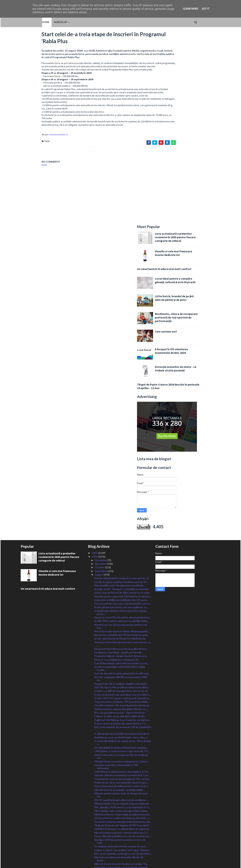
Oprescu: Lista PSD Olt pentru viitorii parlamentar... (123, 428)
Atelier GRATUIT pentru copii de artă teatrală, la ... (122, 508)
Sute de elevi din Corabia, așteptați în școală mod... (122, 484)
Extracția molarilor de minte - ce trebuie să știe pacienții (197, 179)
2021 (95, 831)
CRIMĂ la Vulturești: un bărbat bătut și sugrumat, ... (123, 639)
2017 (95, 845)
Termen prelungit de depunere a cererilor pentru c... (123, 739)
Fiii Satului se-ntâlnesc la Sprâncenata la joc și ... (120, 767)
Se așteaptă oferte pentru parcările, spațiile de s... (122, 781)
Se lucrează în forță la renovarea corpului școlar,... (121, 689)
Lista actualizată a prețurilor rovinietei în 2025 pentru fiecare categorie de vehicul (196, 47)
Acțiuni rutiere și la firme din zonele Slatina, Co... (120, 534)
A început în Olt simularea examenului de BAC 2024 (192, 161)
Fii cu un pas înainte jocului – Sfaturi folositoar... (120, 523)
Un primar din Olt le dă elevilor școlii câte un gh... (121, 717)
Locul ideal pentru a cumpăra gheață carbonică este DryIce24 (196, 91)
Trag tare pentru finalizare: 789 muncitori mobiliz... (122, 512)
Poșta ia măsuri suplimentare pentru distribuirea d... (123, 750)
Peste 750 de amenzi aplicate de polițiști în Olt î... (121, 685)
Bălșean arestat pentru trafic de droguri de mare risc (121, 605)
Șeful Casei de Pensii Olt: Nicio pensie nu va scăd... (122, 403)
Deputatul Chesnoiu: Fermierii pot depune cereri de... (121, 786)
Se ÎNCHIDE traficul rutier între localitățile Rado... (121, 431)
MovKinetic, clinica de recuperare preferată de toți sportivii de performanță (197, 128)
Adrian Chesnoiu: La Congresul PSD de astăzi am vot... (121, 566)
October (100, 378)
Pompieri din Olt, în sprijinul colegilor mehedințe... (121, 494)
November (101, 374)
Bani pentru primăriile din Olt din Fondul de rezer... (122, 445)
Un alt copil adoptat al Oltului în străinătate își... (121, 449)
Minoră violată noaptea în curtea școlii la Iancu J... (121, 643)
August (99, 385)
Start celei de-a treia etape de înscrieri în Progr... (121, 696)
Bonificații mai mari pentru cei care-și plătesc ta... (121, 417)
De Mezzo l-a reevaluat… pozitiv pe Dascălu (118, 463)
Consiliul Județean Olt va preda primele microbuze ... (123, 516)
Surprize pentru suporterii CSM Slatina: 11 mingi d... (123, 407)
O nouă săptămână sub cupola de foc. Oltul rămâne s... (123, 553)
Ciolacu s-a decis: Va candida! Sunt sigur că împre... (122, 660)
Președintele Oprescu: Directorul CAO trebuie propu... (120, 423)
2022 (95, 827)
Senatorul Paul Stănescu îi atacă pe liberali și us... (121, 459)
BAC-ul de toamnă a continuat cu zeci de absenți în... (123, 664)
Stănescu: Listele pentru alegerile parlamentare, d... (123, 795)
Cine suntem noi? (187, 142)
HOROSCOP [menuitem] (39, 22)
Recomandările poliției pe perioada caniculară (119, 731)
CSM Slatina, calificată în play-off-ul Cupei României (123, 742)
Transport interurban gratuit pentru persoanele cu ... (122, 454)
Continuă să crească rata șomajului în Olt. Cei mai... (122, 589)
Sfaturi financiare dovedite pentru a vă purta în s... (122, 596)
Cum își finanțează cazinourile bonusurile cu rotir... (121, 473)
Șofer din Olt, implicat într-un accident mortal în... (121, 720)
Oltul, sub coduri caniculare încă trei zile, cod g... (121, 791)
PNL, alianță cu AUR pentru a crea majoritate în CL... (123, 617)
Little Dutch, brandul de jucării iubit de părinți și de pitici (195, 108)
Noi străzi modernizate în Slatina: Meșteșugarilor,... (122, 442)
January (99, 820)
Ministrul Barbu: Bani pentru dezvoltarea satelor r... (122, 753)
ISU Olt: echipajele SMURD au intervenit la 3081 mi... (121, 489)
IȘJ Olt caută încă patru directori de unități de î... (121, 610)
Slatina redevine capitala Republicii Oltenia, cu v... (121, 519)
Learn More (191, 9)
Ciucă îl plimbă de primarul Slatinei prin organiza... (121, 558)
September (101, 381)
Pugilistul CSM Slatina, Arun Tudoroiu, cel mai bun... (122, 530)
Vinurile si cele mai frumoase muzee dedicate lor (195, 63)
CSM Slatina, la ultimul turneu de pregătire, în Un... (122, 582)
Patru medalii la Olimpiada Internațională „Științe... (122, 724)
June (98, 802)
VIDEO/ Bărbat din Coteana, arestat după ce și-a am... (121, 708)
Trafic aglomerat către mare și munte (115, 735)
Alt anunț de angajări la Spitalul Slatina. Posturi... (121, 763)
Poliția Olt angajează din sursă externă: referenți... (122, 678)
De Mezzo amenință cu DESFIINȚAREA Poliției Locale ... (120, 479)
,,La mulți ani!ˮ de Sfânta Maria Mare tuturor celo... (121, 746)
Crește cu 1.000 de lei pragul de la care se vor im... (122, 501)
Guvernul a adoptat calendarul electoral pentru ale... (123, 632)
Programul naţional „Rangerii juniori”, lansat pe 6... (121, 466)
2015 (95, 853)
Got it (206, 9)
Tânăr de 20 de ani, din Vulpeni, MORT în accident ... (123, 636)
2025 (95, 363)
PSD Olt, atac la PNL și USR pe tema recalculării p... (122, 498)
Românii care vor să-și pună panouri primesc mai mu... (121, 436)
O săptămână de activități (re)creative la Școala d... (122, 544)
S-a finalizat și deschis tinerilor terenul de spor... (120, 657)
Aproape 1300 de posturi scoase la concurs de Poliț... (120, 652)
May (97, 806)
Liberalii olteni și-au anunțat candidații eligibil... (119, 600)
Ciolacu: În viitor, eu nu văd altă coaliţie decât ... (120, 526)
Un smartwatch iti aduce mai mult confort (185, 79)
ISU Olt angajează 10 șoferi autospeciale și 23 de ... (122, 728)
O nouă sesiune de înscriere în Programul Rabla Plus (120, 758)
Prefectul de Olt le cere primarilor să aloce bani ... (121, 593)
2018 (95, 842)
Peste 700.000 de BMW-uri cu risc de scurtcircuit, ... (123, 646)
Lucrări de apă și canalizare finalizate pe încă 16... (121, 392)
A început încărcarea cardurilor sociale (115, 771)
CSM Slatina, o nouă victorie (110, 699)
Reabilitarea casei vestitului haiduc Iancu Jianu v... (121, 547)
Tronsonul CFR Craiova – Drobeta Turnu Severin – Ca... (122, 776)
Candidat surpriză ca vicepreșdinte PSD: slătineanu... (116, 577)
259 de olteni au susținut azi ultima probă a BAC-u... (122, 628)
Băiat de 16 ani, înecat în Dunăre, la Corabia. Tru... (121, 674)
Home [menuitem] (24, 22)
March (99, 813)
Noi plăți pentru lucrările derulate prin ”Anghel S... (121, 681)
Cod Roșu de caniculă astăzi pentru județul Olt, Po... (123, 703)
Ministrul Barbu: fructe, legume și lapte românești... (122, 614)
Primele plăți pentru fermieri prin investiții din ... (120, 396)
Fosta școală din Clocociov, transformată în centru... (123, 414)
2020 (95, 834)
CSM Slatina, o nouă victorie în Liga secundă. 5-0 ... (122, 561)
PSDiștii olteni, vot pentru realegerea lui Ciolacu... (121, 572)
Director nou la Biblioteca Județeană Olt (116, 470)
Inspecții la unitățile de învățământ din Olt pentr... (121, 410)
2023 (95, 824)
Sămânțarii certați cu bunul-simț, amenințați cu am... (122, 713)
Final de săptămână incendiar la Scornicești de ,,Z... (122, 388)
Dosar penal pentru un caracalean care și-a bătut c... (123, 505)
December (101, 370)
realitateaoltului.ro (37, 143)
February (100, 816)
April (98, 809)
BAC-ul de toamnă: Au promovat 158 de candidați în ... (123, 539)
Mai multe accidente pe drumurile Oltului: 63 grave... (119, 669)
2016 (95, 849)
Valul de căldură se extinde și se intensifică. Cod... (122, 585)
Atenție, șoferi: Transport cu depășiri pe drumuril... (122, 399)
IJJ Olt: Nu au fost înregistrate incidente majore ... (122, 692)
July (97, 798)
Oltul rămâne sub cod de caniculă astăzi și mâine (121, 621)
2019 (95, 838)
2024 (95, 367)
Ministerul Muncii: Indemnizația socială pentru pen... (123, 625)
